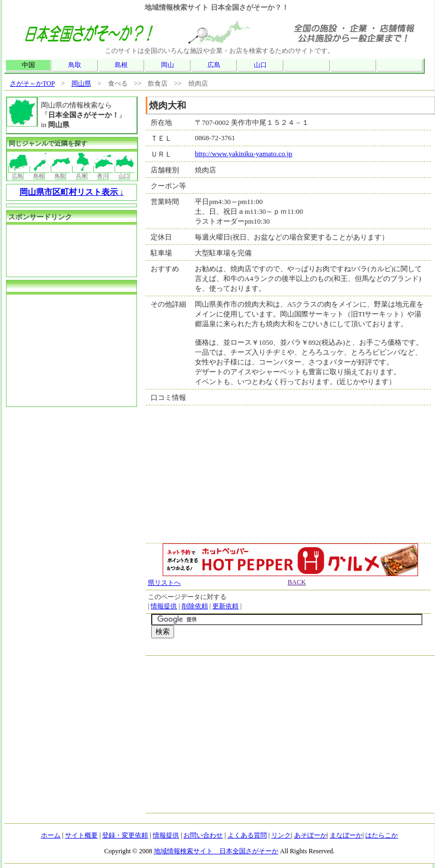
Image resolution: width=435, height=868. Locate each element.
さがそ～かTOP (32, 83)
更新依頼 (225, 606)
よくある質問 (247, 835)
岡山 (168, 65)
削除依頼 (195, 606)
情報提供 (164, 606)
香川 (103, 172)
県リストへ (164, 583)
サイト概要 (81, 835)
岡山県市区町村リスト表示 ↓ (72, 192)
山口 (260, 65)
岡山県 (81, 83)
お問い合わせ (203, 835)
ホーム (51, 835)
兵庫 (82, 172)
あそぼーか (311, 835)
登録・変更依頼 (125, 835)
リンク (281, 835)
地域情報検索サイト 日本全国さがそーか (216, 851)
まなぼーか (346, 835)
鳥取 (75, 65)
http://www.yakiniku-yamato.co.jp (244, 154)
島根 (121, 65)
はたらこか (382, 835)
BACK (297, 582)
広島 (214, 65)
